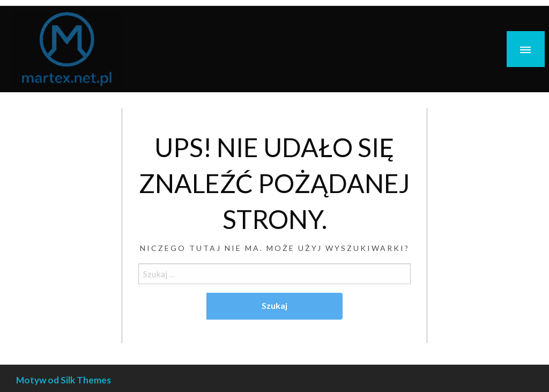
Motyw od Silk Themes (64, 380)
